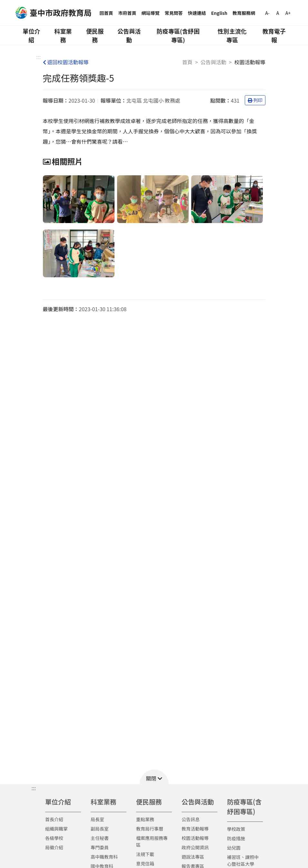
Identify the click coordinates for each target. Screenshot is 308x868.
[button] (154, 777)
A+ (288, 13)
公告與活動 (129, 35)
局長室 (97, 819)
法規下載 (145, 854)
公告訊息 (191, 819)
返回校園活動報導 (66, 62)
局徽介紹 (54, 847)
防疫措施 (236, 838)
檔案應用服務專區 (152, 841)
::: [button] (34, 788)
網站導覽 (151, 13)
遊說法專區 (193, 857)
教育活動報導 (195, 829)
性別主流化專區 (232, 35)
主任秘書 (100, 838)
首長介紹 (54, 819)
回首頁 (106, 13)
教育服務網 (244, 13)
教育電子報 (274, 35)
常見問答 (174, 13)
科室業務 (63, 35)
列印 (255, 100)
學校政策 (236, 829)
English (219, 13)
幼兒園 (234, 848)
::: (39, 57)
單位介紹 (31, 35)
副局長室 (100, 829)
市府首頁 (127, 13)
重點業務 (145, 819)
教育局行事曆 (150, 829)
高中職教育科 (104, 857)
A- (267, 13)
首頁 (187, 62)
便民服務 (95, 35)
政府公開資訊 (195, 847)
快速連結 (197, 13)
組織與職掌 (56, 829)
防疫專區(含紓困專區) (178, 35)
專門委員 (100, 847)
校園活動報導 (195, 838)
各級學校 (54, 838)
